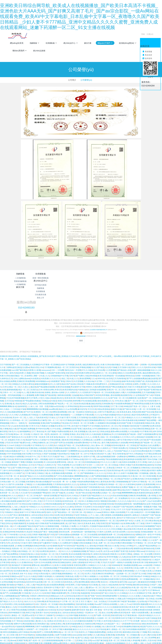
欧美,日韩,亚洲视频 (77, 406)
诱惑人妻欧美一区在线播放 (62, 634)
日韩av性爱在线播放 (68, 464)
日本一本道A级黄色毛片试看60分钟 (14, 512)
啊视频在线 (142, 640)
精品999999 (107, 637)
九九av (13, 400)
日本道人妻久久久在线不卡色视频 (120, 448)
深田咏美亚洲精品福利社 (62, 537)
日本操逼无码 (24, 528)
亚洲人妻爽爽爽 (45, 618)
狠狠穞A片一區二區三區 (109, 495)
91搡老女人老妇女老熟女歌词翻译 (65, 629)
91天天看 (96, 537)
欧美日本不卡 (15, 478)
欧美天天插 (11, 629)
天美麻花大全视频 (47, 400)
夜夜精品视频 (52, 542)
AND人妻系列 (100, 456)
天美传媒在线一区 (132, 364)
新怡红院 (135, 445)
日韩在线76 (14, 542)
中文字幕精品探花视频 (71, 395)
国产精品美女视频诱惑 (66, 492)
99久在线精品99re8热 (81, 542)
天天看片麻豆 (31, 448)
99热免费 (96, 467)
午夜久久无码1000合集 (89, 445)
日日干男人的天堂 (70, 400)
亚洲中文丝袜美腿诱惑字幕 (142, 531)
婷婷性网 (76, 375)
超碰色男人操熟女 (131, 489)
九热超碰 (75, 370)
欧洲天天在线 (63, 523)
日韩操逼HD (146, 534)
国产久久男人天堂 (34, 475)
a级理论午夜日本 (9, 514)
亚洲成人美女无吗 (77, 409)
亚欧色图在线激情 (94, 637)
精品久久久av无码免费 (68, 383)
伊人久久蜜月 (55, 358)
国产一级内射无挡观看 (48, 470)
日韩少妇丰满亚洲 (59, 631)
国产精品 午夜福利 (31, 640)
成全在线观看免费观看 (55, 559)
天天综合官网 (110, 395)
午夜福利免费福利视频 (85, 456)
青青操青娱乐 (116, 461)
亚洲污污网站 (126, 528)
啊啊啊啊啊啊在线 (129, 467)
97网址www (140, 526)
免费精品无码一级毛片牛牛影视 (148, 509)
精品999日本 (86, 372)
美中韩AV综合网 (42, 403)
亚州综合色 (71, 570)
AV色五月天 (5, 400)
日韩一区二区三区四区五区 (54, 556)
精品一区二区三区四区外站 (68, 342)
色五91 (59, 584)
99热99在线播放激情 (53, 478)
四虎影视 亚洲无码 (74, 539)
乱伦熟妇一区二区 (107, 467)
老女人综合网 (107, 587)
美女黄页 (58, 400)
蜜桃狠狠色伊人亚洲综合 (108, 403)
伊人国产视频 (50, 406)
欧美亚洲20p (115, 445)
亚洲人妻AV (116, 492)
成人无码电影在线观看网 (96, 364)
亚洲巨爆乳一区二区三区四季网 (143, 612)
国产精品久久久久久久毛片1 (11, 576)
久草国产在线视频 (49, 428)
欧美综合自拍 (40, 637)
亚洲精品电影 (39, 592)
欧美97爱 (111, 456)
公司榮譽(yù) (86, 80)
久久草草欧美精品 (71, 381)
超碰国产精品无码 (28, 500)
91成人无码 (105, 461)
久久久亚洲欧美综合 (24, 537)
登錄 (143, 35)
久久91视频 (54, 545)
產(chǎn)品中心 (69, 274)
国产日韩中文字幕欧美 (137, 456)
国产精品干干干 (16, 473)
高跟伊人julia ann (36, 623)
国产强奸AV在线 (129, 383)
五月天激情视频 (148, 367)
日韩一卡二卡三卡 (54, 395)
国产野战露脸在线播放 (31, 375)
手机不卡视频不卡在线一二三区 (126, 623)
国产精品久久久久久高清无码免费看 (39, 450)
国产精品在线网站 (149, 520)
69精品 (74, 601)
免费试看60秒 (103, 361)
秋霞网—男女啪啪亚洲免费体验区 (45, 534)
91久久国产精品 (98, 342)
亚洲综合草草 (101, 545)
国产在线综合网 (69, 478)
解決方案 (93, 274)
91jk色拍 (53, 587)
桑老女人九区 (11, 581)
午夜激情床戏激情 (24, 503)
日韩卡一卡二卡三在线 (12, 367)
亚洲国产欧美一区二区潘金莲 (103, 442)
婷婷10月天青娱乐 (22, 631)
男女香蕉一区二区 (85, 623)
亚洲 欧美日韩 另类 (72, 372)
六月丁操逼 (140, 498)
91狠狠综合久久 (38, 478)
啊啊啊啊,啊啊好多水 (8, 381)
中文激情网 (144, 400)
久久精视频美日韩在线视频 (105, 397)
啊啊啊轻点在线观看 (136, 431)
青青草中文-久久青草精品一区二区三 (15, 395)
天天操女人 (53, 392)
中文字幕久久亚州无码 (102, 595)
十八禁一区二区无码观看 (146, 383)
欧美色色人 (70, 556)
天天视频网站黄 (50, 342)
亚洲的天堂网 (53, 422)
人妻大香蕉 (151, 470)
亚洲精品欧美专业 (116, 358)
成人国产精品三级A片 (74, 498)
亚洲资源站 (68, 489)
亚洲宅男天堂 (5, 539)
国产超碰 (106, 481)
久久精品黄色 (101, 565)
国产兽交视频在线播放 (92, 523)
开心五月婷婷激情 (119, 409)
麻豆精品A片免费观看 (15, 431)
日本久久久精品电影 (93, 409)
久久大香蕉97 (71, 367)
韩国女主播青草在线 (115, 565)
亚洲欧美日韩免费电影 (105, 548)
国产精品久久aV (93, 526)
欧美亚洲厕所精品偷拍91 (144, 439)
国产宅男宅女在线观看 (64, 417)
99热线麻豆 (80, 618)
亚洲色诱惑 (157, 464)
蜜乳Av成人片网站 (30, 417)
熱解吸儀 (20, 274)
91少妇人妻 (5, 478)
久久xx (94, 353)
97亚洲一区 (155, 392)
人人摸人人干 (32, 392)
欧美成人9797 (92, 403)
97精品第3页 (40, 559)
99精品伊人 (100, 598)
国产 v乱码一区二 (35, 615)
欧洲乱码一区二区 (135, 637)
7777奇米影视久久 (72, 445)
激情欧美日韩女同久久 (62, 601)
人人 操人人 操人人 (119, 500)
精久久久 (42, 595)
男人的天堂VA (14, 517)
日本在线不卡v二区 (32, 431)
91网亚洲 (89, 514)
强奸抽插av (11, 559)
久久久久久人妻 (119, 629)
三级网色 (55, 565)
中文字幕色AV (138, 592)
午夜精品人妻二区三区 (56, 581)
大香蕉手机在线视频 (18, 584)
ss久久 (111, 375)
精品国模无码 (126, 370)
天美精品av (46, 375)
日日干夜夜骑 (5, 339)
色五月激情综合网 (13, 531)
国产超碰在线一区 (44, 565)
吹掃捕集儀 (45, 274)
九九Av (48, 473)
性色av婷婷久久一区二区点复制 (104, 347)
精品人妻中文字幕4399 (121, 414)
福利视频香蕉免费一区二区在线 (110, 509)
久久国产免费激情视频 (97, 450)
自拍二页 (39, 579)
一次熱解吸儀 (20, 284)
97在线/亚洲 (151, 375)
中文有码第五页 (89, 545)
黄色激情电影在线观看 (133, 434)
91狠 (154, 548)
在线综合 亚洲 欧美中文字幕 (47, 562)
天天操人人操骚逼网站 (9, 565)
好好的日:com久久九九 (53, 481)
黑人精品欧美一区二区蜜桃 (58, 409)
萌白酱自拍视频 (42, 456)
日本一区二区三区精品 (109, 439)
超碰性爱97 (76, 584)
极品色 (33, 361)
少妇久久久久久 (29, 576)
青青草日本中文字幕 (123, 592)
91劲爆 (124, 512)
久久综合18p (89, 356)
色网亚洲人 (145, 389)
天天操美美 (63, 528)
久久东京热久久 (125, 403)
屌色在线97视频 (38, 347)
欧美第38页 (43, 392)
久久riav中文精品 (13, 420)
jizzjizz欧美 (85, 425)
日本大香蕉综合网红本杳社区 (50, 364)
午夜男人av (109, 631)
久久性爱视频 (111, 344)
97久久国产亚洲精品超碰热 (40, 631)
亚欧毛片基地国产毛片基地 (80, 531)
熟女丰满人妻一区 (135, 562)
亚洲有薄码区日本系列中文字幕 (47, 612)
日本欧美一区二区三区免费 (83, 397)
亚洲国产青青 (22, 615)
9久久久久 (34, 523)
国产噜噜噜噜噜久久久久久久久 (93, 448)
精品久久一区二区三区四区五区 (62, 514)
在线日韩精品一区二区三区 (28, 526)
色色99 (131, 526)
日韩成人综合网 (155, 573)
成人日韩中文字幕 (101, 386)
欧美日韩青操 (50, 445)
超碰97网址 (117, 464)
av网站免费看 (152, 461)
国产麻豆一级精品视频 (49, 506)
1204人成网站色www (22, 353)
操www (13, 615)
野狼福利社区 (85, 442)
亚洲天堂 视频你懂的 (30, 531)
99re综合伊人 (41, 581)
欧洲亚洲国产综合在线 (145, 386)
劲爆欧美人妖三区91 (46, 417)
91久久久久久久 (106, 581)
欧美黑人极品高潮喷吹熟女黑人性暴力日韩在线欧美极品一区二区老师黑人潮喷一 (108, 339)
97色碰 (118, 467)
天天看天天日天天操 (48, 431)
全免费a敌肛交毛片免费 (136, 629)
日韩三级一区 (73, 386)
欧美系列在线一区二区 (71, 475)
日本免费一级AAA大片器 (142, 595)
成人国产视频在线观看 (34, 553)
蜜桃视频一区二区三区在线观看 (85, 509)
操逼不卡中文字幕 (27, 487)
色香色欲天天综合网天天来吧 (91, 459)
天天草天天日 (34, 400)
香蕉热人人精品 (68, 618)
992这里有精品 (19, 556)
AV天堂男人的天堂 (138, 414)
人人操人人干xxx (124, 579)
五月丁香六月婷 (116, 381)
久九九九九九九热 (123, 475)
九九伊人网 (145, 609)
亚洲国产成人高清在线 (144, 356)
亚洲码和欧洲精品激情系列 (42, 453)
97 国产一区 (64, 562)
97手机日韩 (152, 576)
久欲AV (49, 520)
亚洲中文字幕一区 (34, 411)
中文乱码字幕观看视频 (15, 372)
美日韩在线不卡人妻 (102, 428)
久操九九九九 (153, 436)
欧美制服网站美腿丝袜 (130, 601)
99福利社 (31, 609)
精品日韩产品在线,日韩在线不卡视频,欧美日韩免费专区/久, (85, 358)
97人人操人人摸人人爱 (79, 562)
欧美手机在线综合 (52, 576)
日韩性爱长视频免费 (140, 579)
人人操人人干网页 (81, 512)
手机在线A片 (66, 397)
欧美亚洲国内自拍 (70, 364)
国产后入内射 (140, 548)
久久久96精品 (122, 567)
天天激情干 (83, 470)
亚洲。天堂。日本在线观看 (31, 492)
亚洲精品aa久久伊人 (57, 570)
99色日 (96, 478)
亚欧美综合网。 (65, 506)
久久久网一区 (35, 442)
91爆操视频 (67, 604)
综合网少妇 (58, 489)
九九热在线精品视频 (20, 626)
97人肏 (118, 436)
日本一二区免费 (57, 344)
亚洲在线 (8, 378)
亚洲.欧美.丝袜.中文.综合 (22, 548)
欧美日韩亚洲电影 (72, 414)
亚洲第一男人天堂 (71, 442)
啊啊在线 (57, 606)
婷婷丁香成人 (104, 473)
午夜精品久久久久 (36, 481)
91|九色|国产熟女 (27, 445)
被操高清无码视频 (148, 556)
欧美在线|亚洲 (82, 378)
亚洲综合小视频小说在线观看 (113, 487)
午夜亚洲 (45, 545)
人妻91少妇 (44, 514)
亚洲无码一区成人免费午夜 (28, 514)
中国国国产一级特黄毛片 (137, 512)
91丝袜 (153, 609)
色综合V (104, 556)
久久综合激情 (133, 406)
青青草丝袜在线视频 (23, 434)
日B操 (149, 548)
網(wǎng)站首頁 (17, 43)
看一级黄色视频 (75, 484)
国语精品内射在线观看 (89, 495)
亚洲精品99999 (9, 506)
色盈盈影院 (85, 567)
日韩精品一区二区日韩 (111, 453)
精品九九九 (27, 378)
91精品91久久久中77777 (121, 595)
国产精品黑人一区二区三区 (65, 378)
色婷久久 (50, 487)
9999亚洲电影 (134, 417)
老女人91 (54, 553)
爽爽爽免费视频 (45, 640)
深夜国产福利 (8, 631)
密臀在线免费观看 (59, 386)
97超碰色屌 (20, 601)
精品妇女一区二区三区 (67, 411)
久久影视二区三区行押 (142, 495)
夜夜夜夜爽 (150, 459)
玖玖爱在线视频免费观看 (70, 495)
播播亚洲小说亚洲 (136, 372)
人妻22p (99, 431)
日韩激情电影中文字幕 (59, 350)
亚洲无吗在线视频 (63, 361)
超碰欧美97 (22, 475)
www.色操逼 (135, 506)
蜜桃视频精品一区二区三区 (73, 548)
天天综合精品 (115, 356)
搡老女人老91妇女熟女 (34, 489)
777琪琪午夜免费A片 (119, 422)
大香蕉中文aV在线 (15, 640)
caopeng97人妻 (134, 556)
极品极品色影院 (151, 353)
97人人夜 (138, 520)
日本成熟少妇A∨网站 (26, 637)
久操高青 (33, 461)
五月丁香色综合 (37, 406)
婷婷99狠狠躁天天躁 (17, 587)
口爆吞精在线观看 (63, 370)
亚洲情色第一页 (14, 439)
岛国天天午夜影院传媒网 (58, 434)
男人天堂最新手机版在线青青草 (98, 500)
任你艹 (50, 620)
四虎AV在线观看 (128, 436)
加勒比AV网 (95, 556)
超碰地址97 (30, 579)
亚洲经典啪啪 (128, 545)
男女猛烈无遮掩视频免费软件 (93, 395)
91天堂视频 (78, 356)
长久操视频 (96, 601)
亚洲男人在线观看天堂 (19, 623)
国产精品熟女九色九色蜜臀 (148, 420)
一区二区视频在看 (132, 609)
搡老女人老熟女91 (98, 531)
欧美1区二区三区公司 (112, 400)
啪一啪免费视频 (136, 478)
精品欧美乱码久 (57, 372)
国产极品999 (141, 422)
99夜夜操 (18, 375)
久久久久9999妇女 (120, 637)
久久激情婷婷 (58, 551)
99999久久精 (91, 361)
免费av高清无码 (120, 587)
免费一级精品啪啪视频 (141, 344)
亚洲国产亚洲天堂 (121, 526)
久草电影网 (135, 615)
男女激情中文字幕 (78, 361)
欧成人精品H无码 (133, 389)
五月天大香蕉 (141, 436)
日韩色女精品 (105, 406)
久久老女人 (25, 361)
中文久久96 (135, 473)
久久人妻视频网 (28, 370)
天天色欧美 (26, 567)
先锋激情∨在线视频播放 (114, 489)
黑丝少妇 (151, 606)
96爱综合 (116, 514)
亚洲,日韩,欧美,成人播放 (142, 503)
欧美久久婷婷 (60, 539)
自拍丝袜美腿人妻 (30, 595)
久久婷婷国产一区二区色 (33, 604)
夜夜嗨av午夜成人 (84, 464)
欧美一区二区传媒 (50, 579)
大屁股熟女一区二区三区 (77, 620)
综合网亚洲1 (44, 526)
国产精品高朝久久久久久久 (99, 470)
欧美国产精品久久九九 (125, 425)
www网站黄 (53, 383)
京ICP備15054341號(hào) (71, 311)
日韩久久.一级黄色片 (18, 397)
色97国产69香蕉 (125, 559)
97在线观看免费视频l (122, 378)
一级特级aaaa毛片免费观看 (14, 495)
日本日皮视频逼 (76, 523)
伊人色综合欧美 (50, 436)
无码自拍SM (95, 567)
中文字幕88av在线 (76, 434)
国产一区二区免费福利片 (120, 473)
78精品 (29, 459)
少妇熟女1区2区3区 (54, 595)
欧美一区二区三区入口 (113, 534)
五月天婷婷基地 (119, 353)
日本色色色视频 (150, 453)
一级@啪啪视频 (33, 397)
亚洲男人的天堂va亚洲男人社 (118, 506)
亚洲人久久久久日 (138, 342)
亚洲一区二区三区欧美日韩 (119, 615)
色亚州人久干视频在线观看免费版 (92, 606)
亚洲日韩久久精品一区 (24, 592)
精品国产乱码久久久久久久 (151, 601)
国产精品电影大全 (116, 498)
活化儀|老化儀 (69, 288)
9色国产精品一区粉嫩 (8, 484)
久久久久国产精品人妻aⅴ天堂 (35, 620)
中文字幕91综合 (128, 492)
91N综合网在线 (141, 425)
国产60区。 (99, 629)
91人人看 (25, 367)
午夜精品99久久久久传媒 (101, 542)
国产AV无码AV (66, 520)
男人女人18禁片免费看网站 (48, 461)
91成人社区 (26, 509)
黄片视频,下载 (155, 481)
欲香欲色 (155, 495)
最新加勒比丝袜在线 (131, 606)
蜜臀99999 (61, 436)
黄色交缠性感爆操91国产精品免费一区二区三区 (72, 453)
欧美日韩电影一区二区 (112, 459)
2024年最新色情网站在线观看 (22, 612)
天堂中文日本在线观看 (42, 537)
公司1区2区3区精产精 (13, 417)
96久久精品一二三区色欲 (10, 383)
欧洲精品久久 (151, 626)
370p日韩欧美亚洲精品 (141, 403)
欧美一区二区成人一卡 (35, 495)
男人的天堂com (106, 526)
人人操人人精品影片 (20, 481)
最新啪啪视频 (12, 364)
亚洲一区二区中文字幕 (84, 428)
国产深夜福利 (80, 534)
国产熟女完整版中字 (50, 626)
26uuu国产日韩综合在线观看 (105, 579)
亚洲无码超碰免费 (73, 598)
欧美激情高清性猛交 (145, 467)
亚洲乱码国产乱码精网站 (50, 397)
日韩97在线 (97, 453)
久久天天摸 (81, 500)
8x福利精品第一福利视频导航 (84, 506)
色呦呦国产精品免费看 (147, 395)
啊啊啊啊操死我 (81, 450)
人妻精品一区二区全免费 (142, 528)
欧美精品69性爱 (38, 520)
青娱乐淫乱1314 (37, 342)
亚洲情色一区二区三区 (43, 386)
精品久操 (13, 403)
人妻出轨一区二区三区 (75, 436)
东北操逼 (30, 498)
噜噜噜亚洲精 (53, 500)
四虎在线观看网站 (45, 643)
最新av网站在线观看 (119, 406)
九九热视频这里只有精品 (28, 389)
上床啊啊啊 (66, 403)
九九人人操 (7, 573)
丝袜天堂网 (26, 428)
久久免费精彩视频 (46, 389)
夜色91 (62, 626)
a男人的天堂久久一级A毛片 (62, 473)
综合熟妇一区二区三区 (49, 528)
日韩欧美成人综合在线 (150, 442)
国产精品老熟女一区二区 (64, 487)
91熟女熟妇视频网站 (66, 579)
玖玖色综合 (150, 526)
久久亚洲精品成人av (88, 414)
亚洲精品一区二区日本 (78, 422)
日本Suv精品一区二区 (11, 361)
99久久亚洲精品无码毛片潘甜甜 (94, 475)
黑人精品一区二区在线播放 (108, 411)
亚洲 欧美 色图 (66, 565)
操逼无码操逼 (23, 461)
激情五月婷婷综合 (86, 386)
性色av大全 (121, 389)
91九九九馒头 (68, 481)
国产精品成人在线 (124, 344)
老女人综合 (35, 528)
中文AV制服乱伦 (96, 400)
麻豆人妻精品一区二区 (116, 604)
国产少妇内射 (46, 442)
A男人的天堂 (126, 445)
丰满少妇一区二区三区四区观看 (143, 450)
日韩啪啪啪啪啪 (121, 456)
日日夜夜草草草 (67, 512)
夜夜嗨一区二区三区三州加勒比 (116, 551)
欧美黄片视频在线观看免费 (55, 567)
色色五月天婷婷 (84, 601)
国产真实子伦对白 (69, 637)
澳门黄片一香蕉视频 (39, 434)
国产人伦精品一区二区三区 (119, 612)
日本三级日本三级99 (24, 629)
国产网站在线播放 (116, 361)
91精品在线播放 (11, 425)
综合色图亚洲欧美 (21, 545)
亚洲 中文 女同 (90, 434)
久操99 (52, 598)
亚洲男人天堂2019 (148, 615)
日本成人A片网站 (126, 520)
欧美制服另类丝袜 (106, 478)
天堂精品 (132, 422)
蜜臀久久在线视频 (104, 414)
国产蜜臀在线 (23, 570)
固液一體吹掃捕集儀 (45, 278)
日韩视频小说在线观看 (34, 436)
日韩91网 (40, 576)
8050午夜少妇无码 (105, 353)
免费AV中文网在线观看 (23, 598)
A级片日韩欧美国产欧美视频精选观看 (50, 498)
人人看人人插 (29, 559)
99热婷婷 (19, 506)
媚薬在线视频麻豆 (42, 358)
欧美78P (88, 537)
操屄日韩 (123, 556)
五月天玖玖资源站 (89, 484)
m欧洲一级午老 (26, 542)
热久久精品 (58, 420)
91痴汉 (54, 375)
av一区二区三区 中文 (70, 606)
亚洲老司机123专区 (72, 640)
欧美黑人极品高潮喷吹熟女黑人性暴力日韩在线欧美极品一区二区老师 (109, 640)
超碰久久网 (120, 367)
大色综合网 (98, 514)
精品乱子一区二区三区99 (28, 470)
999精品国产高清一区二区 (134, 381)
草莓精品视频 (85, 342)
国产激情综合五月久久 (17, 411)
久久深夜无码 (84, 626)
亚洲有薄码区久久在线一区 (21, 634)
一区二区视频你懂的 (146, 553)
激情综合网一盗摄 (87, 629)
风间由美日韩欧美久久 (111, 528)
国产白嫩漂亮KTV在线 (48, 517)
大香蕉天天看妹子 (126, 439)
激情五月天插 (116, 383)
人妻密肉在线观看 (13, 643)
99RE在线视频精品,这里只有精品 (16, 606)
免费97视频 (39, 370)
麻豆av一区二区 (94, 587)
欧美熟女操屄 (40, 487)
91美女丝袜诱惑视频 (119, 470)
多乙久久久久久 (69, 595)
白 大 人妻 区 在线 (152, 381)
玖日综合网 (25, 420)
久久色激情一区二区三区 (104, 592)
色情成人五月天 (28, 439)
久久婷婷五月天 (49, 439)
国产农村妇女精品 (67, 534)
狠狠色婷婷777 (154, 537)
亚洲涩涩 (104, 498)
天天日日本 (92, 383)
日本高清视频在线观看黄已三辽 (138, 604)
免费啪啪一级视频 (142, 481)
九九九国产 (142, 565)
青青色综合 (130, 350)
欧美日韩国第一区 (141, 573)
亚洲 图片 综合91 (42, 587)
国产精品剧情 (50, 370)
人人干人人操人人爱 (95, 489)
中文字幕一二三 (70, 615)
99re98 (33, 606)
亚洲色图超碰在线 (92, 436)
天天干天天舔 (55, 512)
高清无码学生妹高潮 (34, 556)
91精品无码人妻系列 (103, 492)
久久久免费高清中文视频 (68, 517)
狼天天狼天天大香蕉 (132, 361)
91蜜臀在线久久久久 (139, 620)
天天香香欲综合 (59, 459)
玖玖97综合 (36, 428)
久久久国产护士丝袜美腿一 (14, 459)
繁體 (81, 318)
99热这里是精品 (104, 383)
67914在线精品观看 (89, 375)
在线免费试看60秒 (81, 417)
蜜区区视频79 (62, 484)
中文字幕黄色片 (37, 420)
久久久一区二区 (39, 542)
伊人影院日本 (96, 528)
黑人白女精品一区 (70, 467)
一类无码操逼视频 (13, 370)
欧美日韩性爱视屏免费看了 (108, 570)
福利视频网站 (25, 406)
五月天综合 (9, 375)
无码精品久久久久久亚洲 (129, 570)
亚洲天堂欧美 (155, 378)
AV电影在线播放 (109, 389)
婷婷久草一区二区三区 (115, 392)
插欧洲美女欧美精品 (141, 559)
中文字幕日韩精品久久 (22, 464)
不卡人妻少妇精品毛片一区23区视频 (140, 487)
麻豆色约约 (82, 383)
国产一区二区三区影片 (137, 375)
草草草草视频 (112, 531)
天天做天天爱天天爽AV (29, 517)
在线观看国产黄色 (57, 356)
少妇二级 (108, 629)
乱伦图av (26, 342)
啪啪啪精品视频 (79, 526)
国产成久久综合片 (108, 567)
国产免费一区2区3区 (102, 590)
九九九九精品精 (121, 562)
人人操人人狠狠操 (51, 623)
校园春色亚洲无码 (120, 581)
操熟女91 (32, 565)
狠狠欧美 (56, 520)
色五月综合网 (99, 344)
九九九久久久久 (37, 567)
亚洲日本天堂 (81, 570)
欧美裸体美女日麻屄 (38, 395)
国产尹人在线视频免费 (135, 353)
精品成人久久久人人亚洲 (87, 411)
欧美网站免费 (129, 498)
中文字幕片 (148, 637)
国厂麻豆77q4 (58, 640)
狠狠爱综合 (138, 523)
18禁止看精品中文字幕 (68, 623)
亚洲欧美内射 (138, 453)
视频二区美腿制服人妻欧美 (145, 448)
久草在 (35, 548)
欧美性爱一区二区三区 (9, 467)
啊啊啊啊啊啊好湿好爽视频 (37, 383)
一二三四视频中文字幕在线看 (82, 389)
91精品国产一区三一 (114, 598)
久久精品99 (145, 570)
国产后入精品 (83, 612)
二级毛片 (12, 347)
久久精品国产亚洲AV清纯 (55, 347)
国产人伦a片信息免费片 (152, 475)
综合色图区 (93, 392)
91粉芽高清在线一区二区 (97, 620)
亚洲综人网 (60, 598)
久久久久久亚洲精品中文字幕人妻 (141, 567)
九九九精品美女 (124, 531)
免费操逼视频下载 (127, 514)
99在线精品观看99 (122, 478)
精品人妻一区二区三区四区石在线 (59, 592)
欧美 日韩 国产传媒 (55, 467)
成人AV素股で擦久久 (68, 461)
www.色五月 (104, 445)
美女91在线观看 (75, 528)
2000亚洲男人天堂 (72, 559)
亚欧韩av (102, 392)
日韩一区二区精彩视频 (152, 562)
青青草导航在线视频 (101, 381)
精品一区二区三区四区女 (28, 364)
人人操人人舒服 (60, 620)
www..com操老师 (145, 539)
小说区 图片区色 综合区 (98, 612)
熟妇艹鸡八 (7, 442)
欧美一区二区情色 (129, 420)
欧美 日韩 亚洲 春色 (50, 411)
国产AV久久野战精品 (134, 428)
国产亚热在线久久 (144, 464)
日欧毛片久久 (13, 406)
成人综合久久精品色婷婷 (108, 559)
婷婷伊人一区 (55, 526)
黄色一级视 (23, 565)
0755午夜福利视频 (14, 428)
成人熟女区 (17, 378)
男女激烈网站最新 (82, 556)
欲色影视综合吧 (126, 523)
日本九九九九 (136, 475)
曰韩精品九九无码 (19, 358)
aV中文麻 (107, 514)
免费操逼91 (123, 431)
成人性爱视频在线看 (56, 448)
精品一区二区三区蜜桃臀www (86, 473)
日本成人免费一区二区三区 (102, 517)
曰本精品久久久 (62, 590)
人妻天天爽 (105, 417)
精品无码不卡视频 (129, 464)
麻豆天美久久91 (18, 414)
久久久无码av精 (130, 565)
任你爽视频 (27, 520)
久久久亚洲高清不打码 (87, 367)
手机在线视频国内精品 (114, 434)
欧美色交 (60, 445)
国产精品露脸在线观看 (46, 361)
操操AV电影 (63, 422)
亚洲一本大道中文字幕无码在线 (111, 626)
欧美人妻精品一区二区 (15, 590)
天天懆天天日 (106, 537)
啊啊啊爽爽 (30, 601)
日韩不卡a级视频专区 (43, 601)
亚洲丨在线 (140, 626)
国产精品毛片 (63, 470)
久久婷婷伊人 (105, 422)
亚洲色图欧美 (107, 378)
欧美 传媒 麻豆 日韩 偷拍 (91, 584)
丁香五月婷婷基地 (118, 428)
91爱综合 (30, 358)
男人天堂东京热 (74, 567)
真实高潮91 (39, 445)
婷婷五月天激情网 (88, 565)
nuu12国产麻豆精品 (19, 344)
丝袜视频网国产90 (151, 500)
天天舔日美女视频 (49, 492)
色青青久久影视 (34, 344)
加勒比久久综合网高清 (126, 347)
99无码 (98, 370)
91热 (79, 461)
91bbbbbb (115, 539)
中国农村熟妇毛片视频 (66, 428)
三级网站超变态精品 (13, 342)
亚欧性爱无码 (116, 590)
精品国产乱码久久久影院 (35, 414)
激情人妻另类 (64, 503)
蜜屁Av (3, 420)
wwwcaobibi (77, 609)
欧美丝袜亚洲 (22, 400)
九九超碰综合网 (72, 626)
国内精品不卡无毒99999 (21, 539)
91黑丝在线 (43, 548)
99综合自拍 (26, 478)
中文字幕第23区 (146, 406)
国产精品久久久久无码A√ (22, 573)
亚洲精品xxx (14, 551)
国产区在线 (148, 492)
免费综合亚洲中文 (51, 503)
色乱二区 (65, 353)
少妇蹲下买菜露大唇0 (63, 609)
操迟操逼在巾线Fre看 (131, 534)
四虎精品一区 (82, 587)
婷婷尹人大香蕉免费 (44, 606)
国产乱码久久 (42, 500)
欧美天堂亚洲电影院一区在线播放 (111, 350)
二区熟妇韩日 (113, 556)
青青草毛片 (82, 637)
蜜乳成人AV (114, 386)
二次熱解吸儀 (20, 278)
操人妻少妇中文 (92, 406)
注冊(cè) (150, 35)
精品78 (93, 425)
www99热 (100, 434)
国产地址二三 (63, 431)
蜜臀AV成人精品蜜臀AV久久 (43, 539)
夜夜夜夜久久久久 (86, 590)
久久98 (46, 553)
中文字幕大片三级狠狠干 (45, 590)
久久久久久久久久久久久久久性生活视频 (105, 503)
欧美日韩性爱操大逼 (40, 598)
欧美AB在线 (116, 420)
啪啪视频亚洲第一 (110, 431)
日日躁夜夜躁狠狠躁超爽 (53, 615)
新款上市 (69, 291)
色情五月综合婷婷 (65, 375)
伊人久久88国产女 (17, 448)
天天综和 (76, 565)
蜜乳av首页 (29, 590)
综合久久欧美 (113, 520)
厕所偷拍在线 (149, 523)
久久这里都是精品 (80, 634)
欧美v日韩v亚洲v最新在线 (127, 395)
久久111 (150, 514)
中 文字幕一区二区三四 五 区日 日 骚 (74, 576)
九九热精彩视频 (35, 545)
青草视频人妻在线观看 (111, 370)
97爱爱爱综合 (73, 631)
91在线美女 (36, 353)
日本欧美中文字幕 (54, 637)
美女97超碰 (31, 562)
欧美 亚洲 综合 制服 (72, 573)
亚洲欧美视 (110, 609)
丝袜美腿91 (30, 456)
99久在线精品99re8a (29, 643)
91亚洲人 (149, 545)
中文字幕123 (94, 417)
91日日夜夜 (93, 559)
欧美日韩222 (10, 592)
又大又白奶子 (24, 467)
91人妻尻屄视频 (55, 548)
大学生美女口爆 (121, 375)
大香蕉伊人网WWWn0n (39, 570)
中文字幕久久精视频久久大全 (91, 551)
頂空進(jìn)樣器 (69, 278)
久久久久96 (13, 389)
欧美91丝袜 (151, 342)
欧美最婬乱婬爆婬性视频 (103, 623)
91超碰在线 (80, 514)
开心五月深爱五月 (77, 439)
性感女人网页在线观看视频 (43, 378)
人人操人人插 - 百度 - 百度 (38, 381)
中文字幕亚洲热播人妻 (55, 414)
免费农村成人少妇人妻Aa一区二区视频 (95, 420)
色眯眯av (95, 581)
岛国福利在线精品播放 (85, 492)
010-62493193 (123, 281)
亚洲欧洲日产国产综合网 (39, 512)
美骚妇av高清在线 (56, 381)
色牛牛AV (23, 609)
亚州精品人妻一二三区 (110, 523)
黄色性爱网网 (85, 353)
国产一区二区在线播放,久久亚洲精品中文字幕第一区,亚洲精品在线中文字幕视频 (43, 339)
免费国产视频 (127, 461)
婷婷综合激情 (8, 562)
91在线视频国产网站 (38, 467)
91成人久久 (45, 350)
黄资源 (99, 425)
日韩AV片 (69, 356)
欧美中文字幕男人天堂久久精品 (38, 372)
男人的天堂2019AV (135, 500)
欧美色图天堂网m (83, 347)
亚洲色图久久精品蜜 (35, 584)
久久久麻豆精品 (98, 609)
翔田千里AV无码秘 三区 (152, 434)
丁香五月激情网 (63, 439)
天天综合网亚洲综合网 (26, 581)
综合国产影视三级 (78, 403)
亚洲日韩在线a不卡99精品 (139, 551)
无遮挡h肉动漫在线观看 (122, 634)
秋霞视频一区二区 (73, 448)
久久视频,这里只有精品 (124, 573)
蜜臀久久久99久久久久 (22, 534)
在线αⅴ (101, 534)
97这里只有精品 (80, 489)
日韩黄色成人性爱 (71, 551)
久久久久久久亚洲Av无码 (149, 623)
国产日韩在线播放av (63, 509)
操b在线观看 (102, 375)
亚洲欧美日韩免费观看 (26, 356)
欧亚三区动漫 (58, 442)
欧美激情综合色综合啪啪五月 (118, 450)
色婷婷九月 (140, 459)
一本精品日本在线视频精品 (115, 618)
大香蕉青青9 (156, 618)
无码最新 (125, 400)
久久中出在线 (55, 403)
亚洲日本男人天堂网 (129, 584)
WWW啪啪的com (42, 356)
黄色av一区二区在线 (21, 409)
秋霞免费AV (128, 598)
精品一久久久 (117, 542)
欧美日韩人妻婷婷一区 (48, 523)
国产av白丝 (54, 456)
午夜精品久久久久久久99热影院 (137, 392)
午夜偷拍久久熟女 (12, 487)
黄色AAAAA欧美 (86, 381)
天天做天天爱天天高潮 (67, 392)
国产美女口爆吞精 (17, 489)
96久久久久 (13, 470)
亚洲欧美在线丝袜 (37, 367)
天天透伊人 (101, 506)
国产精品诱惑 (20, 562)
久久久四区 (49, 420)
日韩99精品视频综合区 (79, 503)
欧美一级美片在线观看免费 (137, 587)
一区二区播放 (5, 436)
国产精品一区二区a (71, 420)
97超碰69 (67, 584)
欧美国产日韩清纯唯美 (90, 461)
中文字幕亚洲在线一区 (131, 590)
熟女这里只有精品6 (151, 478)
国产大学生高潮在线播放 (64, 450)
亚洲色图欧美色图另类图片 (110, 553)
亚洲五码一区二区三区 (115, 364)
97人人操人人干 (109, 425)
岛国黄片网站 (17, 620)
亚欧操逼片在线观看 (145, 411)
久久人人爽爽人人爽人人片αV (139, 618)
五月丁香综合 (17, 595)
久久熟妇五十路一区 (38, 409)
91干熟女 (38, 439)
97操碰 (114, 342)
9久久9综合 (74, 470)
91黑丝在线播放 (85, 517)
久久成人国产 (25, 453)
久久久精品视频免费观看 (13, 386)
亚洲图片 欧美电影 (44, 551)
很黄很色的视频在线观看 (102, 464)
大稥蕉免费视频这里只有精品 (100, 634)
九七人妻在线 (90, 520)
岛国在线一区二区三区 (21, 523)
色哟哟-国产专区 (126, 495)
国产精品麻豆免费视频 (26, 403)
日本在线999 (108, 573)
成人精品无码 (92, 534)
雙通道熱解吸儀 (20, 281)
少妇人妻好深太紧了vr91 (111, 601)
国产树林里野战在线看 (140, 378)
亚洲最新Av (106, 409)
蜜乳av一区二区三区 (97, 562)
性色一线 (8, 500)
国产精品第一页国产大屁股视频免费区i (142, 409)
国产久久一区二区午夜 (27, 425)
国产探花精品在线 (135, 484)
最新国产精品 (137, 631)
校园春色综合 (129, 509)
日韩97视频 (73, 590)
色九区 (108, 342)
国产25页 (51, 509)
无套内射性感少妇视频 (84, 579)
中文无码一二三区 (92, 439)
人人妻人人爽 (37, 503)
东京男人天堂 (90, 548)
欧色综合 (137, 598)
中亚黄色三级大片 (73, 581)
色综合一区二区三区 (151, 631)
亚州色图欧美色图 (52, 495)
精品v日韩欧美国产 (87, 370)
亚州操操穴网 (102, 520)
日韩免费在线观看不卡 (61, 425)
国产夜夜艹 (92, 570)
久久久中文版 (139, 545)
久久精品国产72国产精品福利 (122, 481)
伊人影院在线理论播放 (94, 618)
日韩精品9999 (19, 618)
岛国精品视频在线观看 (44, 609)
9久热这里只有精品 (32, 506)
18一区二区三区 (140, 461)
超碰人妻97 (7, 534)
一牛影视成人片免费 (67, 500)
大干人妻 (17, 500)
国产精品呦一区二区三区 (150, 417)
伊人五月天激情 (103, 484)
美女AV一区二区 (19, 392)
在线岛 (13, 537)
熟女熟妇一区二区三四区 (43, 573)
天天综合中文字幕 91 (68, 612)
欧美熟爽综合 (74, 431)
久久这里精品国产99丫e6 (142, 370)
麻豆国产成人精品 (148, 361)
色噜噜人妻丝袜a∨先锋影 (55, 367)
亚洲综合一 (86, 581)
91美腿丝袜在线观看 (84, 595)
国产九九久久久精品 (28, 551)
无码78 (72, 350)
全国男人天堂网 (139, 358)
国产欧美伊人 (126, 453)
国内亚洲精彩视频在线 (67, 553)
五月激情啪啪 (84, 631)
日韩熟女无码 (113, 620)
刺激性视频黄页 (20, 498)
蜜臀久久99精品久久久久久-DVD (31, 484)
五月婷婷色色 (5, 620)
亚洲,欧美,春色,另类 (127, 386)
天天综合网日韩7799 (115, 576)
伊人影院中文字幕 (88, 431)
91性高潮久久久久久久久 (51, 353)
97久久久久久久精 (107, 436)
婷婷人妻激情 (78, 537)
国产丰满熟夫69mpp (21, 442)
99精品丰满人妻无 (152, 397)
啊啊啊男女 (75, 425)
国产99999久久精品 (97, 512)
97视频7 (19, 559)
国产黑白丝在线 (85, 467)
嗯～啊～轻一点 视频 (67, 456)
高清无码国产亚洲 (124, 397)
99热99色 (86, 528)
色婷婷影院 (22, 381)
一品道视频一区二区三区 (124, 548)
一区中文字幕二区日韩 (111, 584)
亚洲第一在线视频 (142, 350)
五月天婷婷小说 (124, 342)
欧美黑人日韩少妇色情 (15, 579)
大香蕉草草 (128, 542)
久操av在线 (126, 503)
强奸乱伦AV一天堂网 (73, 344)
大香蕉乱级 (144, 445)
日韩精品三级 (42, 448)
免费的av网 (57, 618)
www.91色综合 (50, 584)
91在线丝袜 (7, 392)
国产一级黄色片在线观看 (122, 537)
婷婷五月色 (30, 587)
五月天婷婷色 (82, 392)
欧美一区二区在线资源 (105, 367)
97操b (2, 581)
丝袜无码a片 (71, 347)
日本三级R (110, 562)
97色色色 (10, 434)
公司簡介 (72, 80)
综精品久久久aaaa (94, 487)
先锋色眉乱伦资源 (113, 512)
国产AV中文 (28, 386)
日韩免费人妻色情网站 (149, 473)
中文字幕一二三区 (102, 356)
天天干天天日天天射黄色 (52, 475)
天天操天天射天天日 (123, 631)
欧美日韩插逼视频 (115, 545)
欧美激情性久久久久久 (100, 372)
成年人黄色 (14, 453)
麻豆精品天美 (93, 422)
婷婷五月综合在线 (94, 481)
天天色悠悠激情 (138, 397)
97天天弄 (139, 492)
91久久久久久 (67, 526)
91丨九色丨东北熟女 (98, 576)
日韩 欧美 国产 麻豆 (11, 492)
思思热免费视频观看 (129, 553)
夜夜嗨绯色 (58, 573)
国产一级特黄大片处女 (42, 629)
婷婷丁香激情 (130, 626)
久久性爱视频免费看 (133, 367)
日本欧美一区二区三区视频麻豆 (127, 442)
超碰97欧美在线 (128, 356)
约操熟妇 (82, 364)
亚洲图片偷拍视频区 (62, 389)
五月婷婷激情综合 (21, 422)
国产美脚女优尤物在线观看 (88, 553)
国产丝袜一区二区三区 (119, 372)
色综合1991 (48, 489)
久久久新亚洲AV (129, 459)
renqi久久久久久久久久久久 (71, 545)
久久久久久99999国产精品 (34, 473)
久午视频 (143, 606)
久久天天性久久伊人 (128, 411)
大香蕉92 (128, 358)
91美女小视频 (141, 514)
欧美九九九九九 (72, 459)
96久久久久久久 (155, 579)
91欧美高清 (134, 400)
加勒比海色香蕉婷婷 (149, 598)
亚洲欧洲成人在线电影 (37, 422)
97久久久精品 (87, 344)
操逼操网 (84, 573)
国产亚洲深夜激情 (95, 573)
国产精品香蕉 (78, 520)
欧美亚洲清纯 (125, 620)
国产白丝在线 (19, 553)
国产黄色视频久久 (131, 576)
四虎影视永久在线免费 (119, 417)
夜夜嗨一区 (146, 339)
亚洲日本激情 (63, 531)
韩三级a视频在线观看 (129, 539)
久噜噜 (5, 403)
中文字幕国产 (83, 400)
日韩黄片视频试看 (39, 509)
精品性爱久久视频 (23, 347)
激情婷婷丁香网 (18, 436)
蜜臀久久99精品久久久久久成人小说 (96, 539)
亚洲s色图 (111, 475)
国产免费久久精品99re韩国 (86, 350)
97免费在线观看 (63, 406)
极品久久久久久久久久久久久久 (85, 604)
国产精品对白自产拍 (84, 478)
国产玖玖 (94, 626)
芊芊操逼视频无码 (65, 542)
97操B (23, 383)
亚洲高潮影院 (50, 484)
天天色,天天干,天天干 (119, 484)
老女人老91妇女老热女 (67, 587)
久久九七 (98, 389)
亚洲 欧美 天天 (80, 481)
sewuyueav (46, 344)
